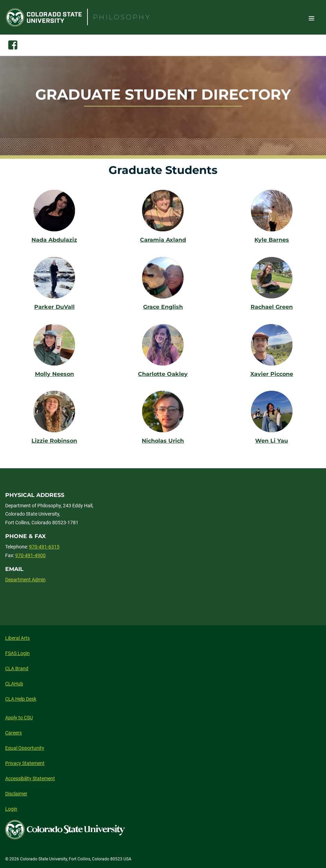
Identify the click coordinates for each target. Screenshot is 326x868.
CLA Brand (17, 668)
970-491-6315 (44, 547)
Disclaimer (16, 794)
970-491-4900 (30, 555)
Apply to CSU (19, 718)
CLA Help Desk (21, 699)
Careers (13, 733)
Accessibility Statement (30, 778)
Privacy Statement (25, 763)
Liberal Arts (17, 638)
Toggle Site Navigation (311, 18)
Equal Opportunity (25, 748)
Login (11, 809)
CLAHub (14, 684)
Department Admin (25, 580)
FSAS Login (17, 653)
